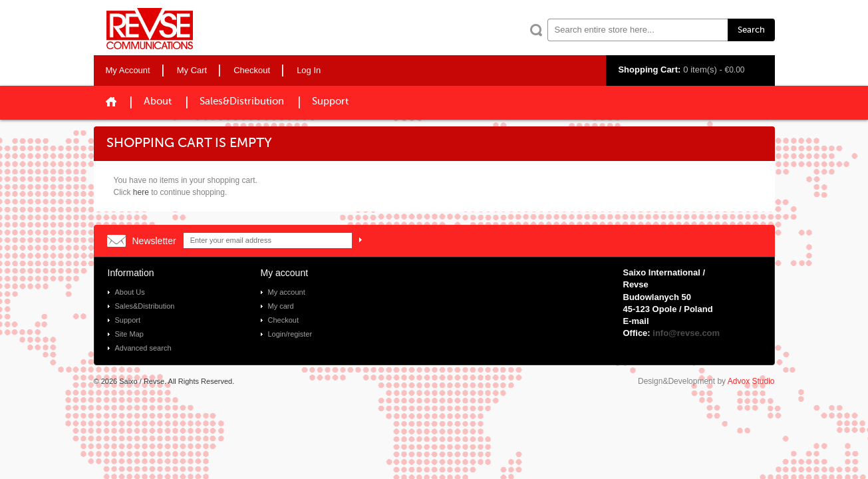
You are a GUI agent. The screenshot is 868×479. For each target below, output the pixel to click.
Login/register (290, 334)
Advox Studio (751, 381)
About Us (130, 292)
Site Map (129, 334)
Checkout (283, 320)
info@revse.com (686, 333)
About (158, 101)
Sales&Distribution (242, 101)
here (141, 192)
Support (330, 101)
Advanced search (143, 348)
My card (281, 306)
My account (287, 292)
